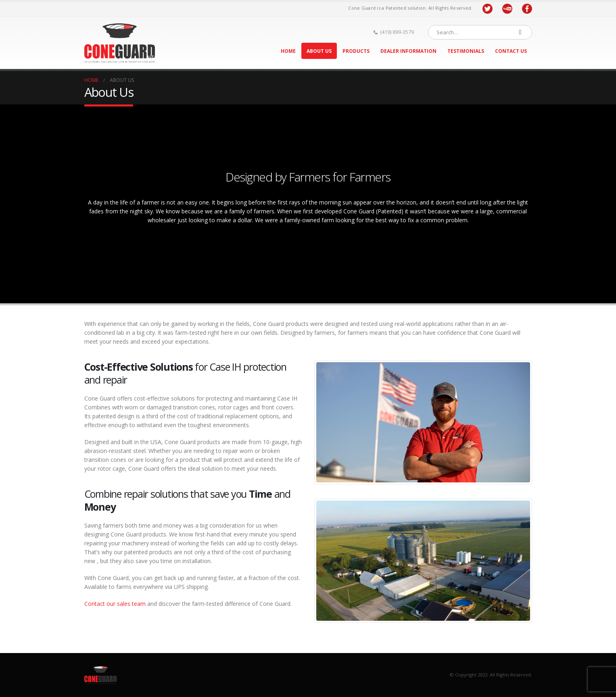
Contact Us (511, 51)
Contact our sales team (115, 604)
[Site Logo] (120, 43)
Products (356, 51)
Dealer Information (408, 51)
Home (288, 51)
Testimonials (466, 51)
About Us (319, 51)
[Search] (520, 32)
